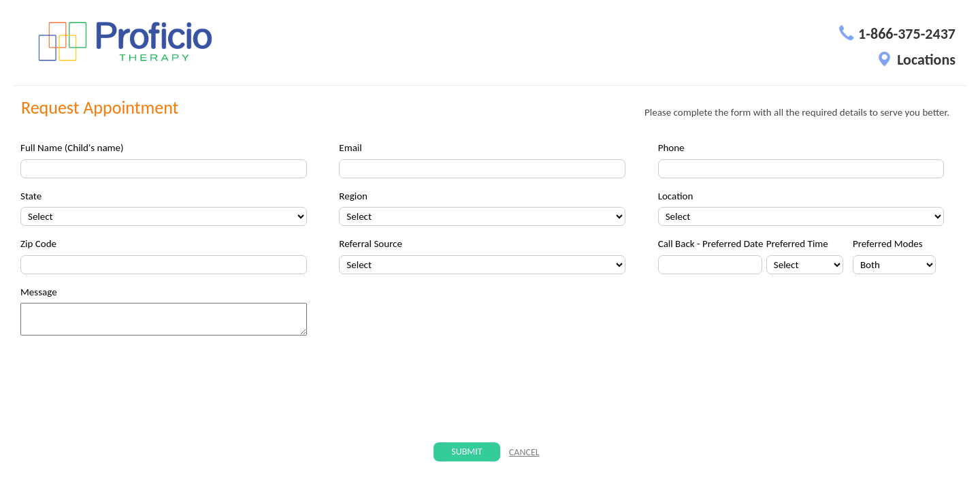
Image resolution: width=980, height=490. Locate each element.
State (31, 196)
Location (676, 196)
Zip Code (38, 244)
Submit (467, 452)
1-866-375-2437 (897, 34)
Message (39, 292)
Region (353, 196)
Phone (671, 148)
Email (350, 148)
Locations (916, 60)
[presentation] (489, 390)
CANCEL (524, 452)
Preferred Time (797, 244)
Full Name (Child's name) (72, 148)
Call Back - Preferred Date (711, 244)
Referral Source (371, 244)
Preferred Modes (888, 244)
